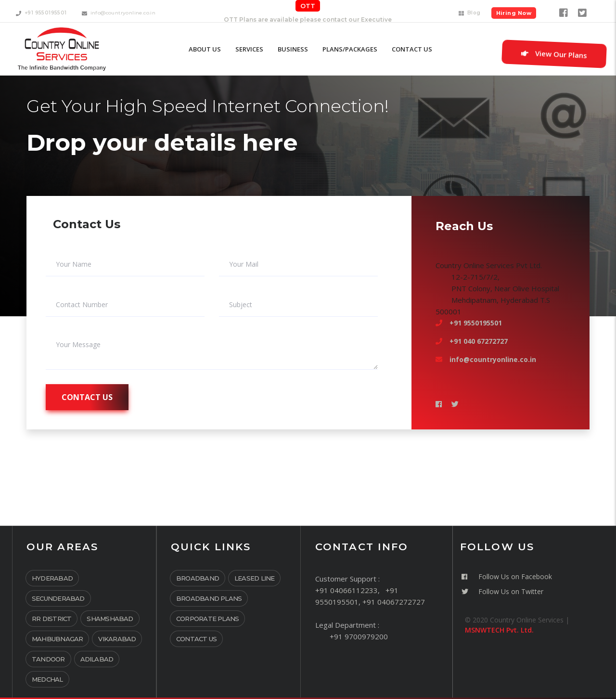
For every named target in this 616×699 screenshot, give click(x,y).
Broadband (198, 578)
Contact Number (82, 305)
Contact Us (196, 639)
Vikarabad (117, 639)
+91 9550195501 (476, 323)
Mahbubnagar (57, 639)
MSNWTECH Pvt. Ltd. (499, 630)
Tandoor (48, 659)
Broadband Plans (209, 598)
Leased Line (254, 578)
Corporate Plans (207, 619)
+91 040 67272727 (479, 341)
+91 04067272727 (394, 602)
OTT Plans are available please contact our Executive (308, 19)
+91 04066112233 (346, 590)
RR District (51, 619)
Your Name (74, 264)
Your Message (78, 345)
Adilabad (97, 659)
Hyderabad (52, 578)
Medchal (47, 679)
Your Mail (244, 264)
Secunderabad (58, 598)
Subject (241, 305)
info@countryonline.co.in (493, 359)
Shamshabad (110, 619)
